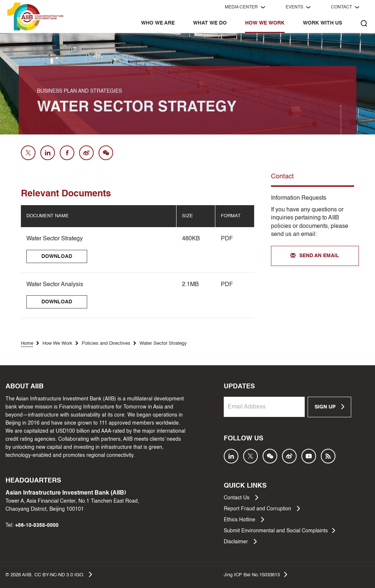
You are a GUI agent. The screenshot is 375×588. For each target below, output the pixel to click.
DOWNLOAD (57, 256)
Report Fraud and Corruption (262, 509)
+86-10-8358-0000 (37, 525)
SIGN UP (329, 407)
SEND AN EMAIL (315, 256)
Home (27, 343)
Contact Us (241, 498)
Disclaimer (240, 541)
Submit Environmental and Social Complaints (279, 530)
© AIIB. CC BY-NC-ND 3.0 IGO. (49, 574)
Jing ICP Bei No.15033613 (255, 574)
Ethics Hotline (244, 519)
